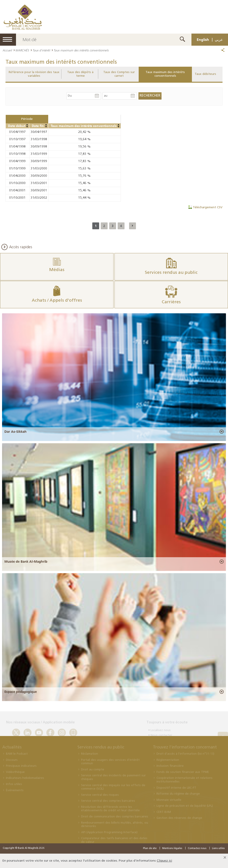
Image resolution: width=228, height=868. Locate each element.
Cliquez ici (164, 861)
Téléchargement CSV (208, 207)
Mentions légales (172, 848)
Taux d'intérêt (41, 50)
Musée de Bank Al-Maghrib (26, 562)
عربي (219, 40)
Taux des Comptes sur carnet (119, 74)
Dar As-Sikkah (15, 432)
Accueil (7, 50)
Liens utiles (218, 848)
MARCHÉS (22, 50)
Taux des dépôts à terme (80, 74)
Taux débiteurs (205, 74)
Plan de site (150, 848)
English (203, 40)
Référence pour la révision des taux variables (34, 74)
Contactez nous (197, 848)
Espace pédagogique (21, 692)
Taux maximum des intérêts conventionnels (165, 74)
